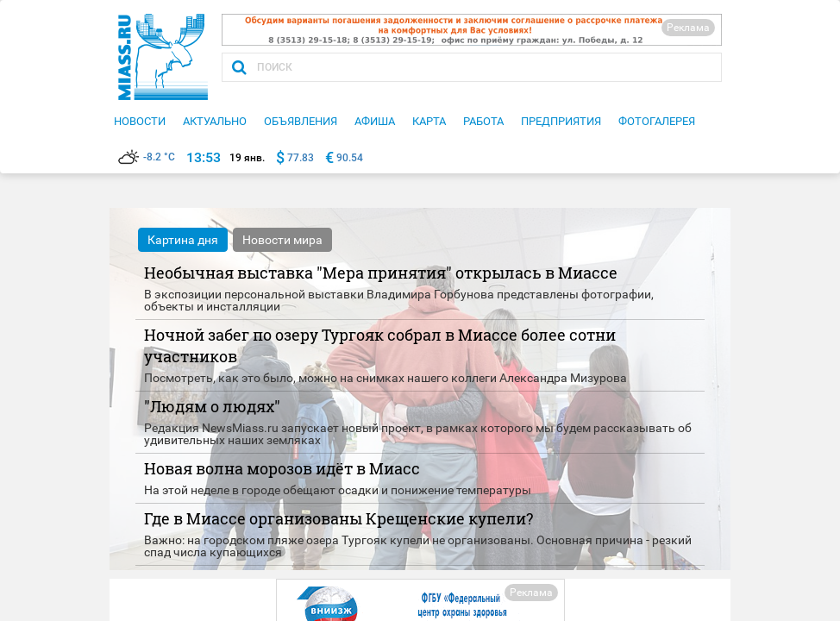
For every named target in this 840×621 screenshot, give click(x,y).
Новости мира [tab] (282, 240)
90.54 (350, 158)
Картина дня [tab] (183, 240)
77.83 (301, 158)
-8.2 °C (147, 157)
